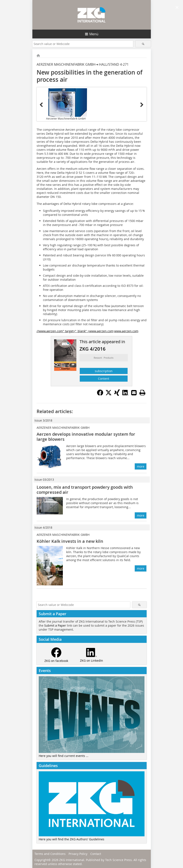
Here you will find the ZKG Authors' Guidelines (72, 839)
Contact (96, 854)
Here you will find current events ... (64, 756)
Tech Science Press (118, 860)
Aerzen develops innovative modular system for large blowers (86, 437)
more (141, 466)
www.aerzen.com (126, 331)
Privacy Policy (78, 854)
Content (104, 379)
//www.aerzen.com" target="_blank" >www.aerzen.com (75, 331)
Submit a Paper (55, 625)
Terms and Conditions (50, 854)
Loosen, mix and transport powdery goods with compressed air (85, 490)
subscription (104, 371)
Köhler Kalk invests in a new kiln (70, 541)
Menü (94, 34)
